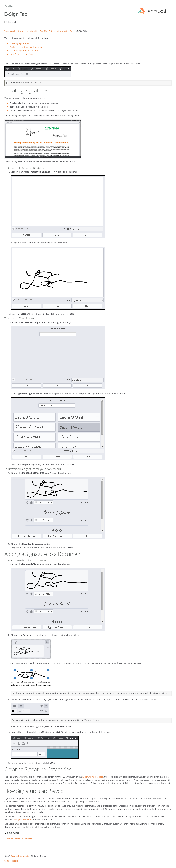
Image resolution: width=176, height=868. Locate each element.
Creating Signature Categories (24, 50)
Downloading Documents (20, 839)
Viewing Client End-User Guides (41, 31)
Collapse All (11, 22)
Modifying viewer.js (22, 820)
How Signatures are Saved (22, 54)
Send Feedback (11, 861)
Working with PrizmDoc (15, 31)
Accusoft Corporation (21, 856)
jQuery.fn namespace (93, 777)
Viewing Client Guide (66, 31)
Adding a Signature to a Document (27, 47)
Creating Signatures (19, 43)
